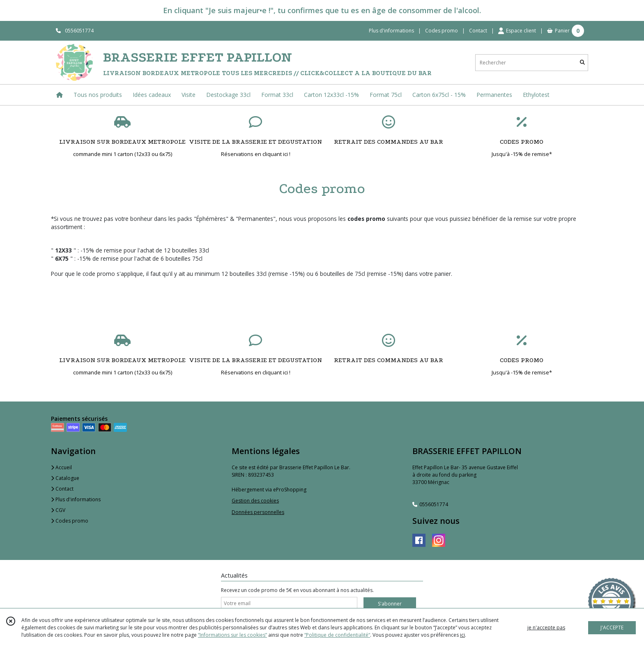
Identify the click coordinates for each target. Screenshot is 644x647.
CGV (58, 510)
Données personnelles (258, 512)
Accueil (61, 467)
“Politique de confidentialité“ (337, 635)
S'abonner (390, 604)
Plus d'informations (76, 499)
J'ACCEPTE (612, 627)
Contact (478, 31)
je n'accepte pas (546, 627)
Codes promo (70, 521)
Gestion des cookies (255, 501)
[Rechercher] (582, 63)
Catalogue (65, 478)
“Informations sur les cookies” (232, 635)
